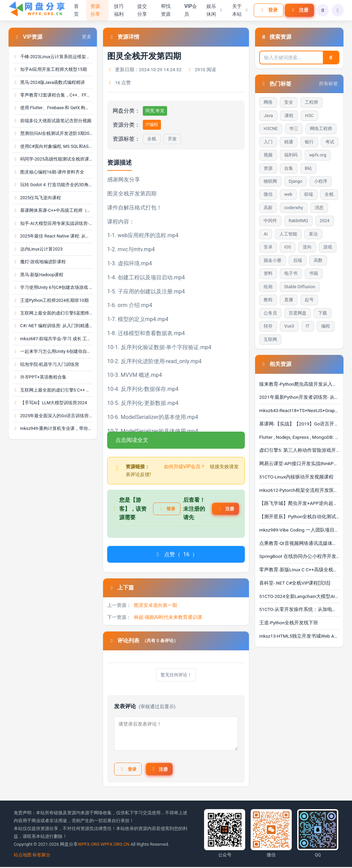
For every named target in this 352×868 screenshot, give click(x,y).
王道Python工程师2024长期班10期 (51, 300)
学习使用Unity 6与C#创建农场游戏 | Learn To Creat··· (53, 287)
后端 (298, 260)
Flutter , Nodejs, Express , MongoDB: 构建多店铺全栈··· (299, 437)
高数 (318, 260)
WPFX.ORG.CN (115, 845)
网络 (268, 102)
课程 (289, 116)
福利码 (291, 155)
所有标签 (328, 84)
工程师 (311, 102)
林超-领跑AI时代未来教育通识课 (168, 617)
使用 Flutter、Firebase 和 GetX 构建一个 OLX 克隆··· (53, 108)
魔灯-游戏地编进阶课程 (39, 262)
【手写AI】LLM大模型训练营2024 (50, 403)
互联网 (270, 339)
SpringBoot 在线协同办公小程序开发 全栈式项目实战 (299, 556)
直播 (289, 300)
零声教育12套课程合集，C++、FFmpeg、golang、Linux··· (53, 95)
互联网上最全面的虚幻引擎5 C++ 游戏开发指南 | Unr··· (53, 390)
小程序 (321, 181)
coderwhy (294, 208)
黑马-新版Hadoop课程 (38, 275)
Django (296, 181)
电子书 (291, 273)
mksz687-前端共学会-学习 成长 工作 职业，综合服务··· (53, 339)
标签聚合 (41, 856)
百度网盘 (298, 313)
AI (266, 234)
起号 (309, 300)
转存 (268, 326)
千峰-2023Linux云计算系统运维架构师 (53, 57)
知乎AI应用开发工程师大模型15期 (50, 69)
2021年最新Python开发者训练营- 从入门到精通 (299, 397)
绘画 (268, 287)
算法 (313, 234)
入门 (268, 142)
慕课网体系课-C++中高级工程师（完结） (53, 210)
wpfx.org (318, 155)
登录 (267, 10)
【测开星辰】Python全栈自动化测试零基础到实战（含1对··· (299, 516)
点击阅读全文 (132, 440)
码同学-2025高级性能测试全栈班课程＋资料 (53, 159)
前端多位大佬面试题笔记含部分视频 (52, 121)
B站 (308, 168)
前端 (309, 194)
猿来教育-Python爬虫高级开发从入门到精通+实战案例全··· (299, 384)
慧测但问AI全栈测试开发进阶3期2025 (53, 133)
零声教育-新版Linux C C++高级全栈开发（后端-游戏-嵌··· (299, 570)
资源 (268, 168)
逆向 (307, 247)
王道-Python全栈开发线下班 (289, 623)
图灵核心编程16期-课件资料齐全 (48, 172)
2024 (325, 221)
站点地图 (23, 856)
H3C (309, 116)
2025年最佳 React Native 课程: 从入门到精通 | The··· (53, 236)
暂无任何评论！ (176, 675)
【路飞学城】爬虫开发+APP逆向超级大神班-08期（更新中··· (299, 503)
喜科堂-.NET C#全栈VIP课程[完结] (295, 583)
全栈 (152, 139)
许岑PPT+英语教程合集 (40, 377)
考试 (330, 142)
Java (268, 116)
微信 (268, 194)
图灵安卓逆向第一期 (155, 605)
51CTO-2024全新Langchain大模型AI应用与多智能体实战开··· (299, 596)
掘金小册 (273, 260)
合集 (289, 168)
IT (308, 326)
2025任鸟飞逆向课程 (37, 198)
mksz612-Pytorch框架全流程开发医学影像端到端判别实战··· (299, 490)
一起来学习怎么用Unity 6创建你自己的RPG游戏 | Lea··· (53, 351)
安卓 (268, 247)
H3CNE (271, 129)
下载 (323, 313)
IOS (288, 247)
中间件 (270, 221)
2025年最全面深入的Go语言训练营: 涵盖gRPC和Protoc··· (53, 416)
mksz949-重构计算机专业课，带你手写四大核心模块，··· (53, 428)
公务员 (270, 313)
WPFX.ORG (89, 845)
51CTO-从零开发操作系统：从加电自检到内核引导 (299, 609)
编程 (326, 326)
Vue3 (289, 326)
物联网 (270, 181)
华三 (294, 129)
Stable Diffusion (300, 287)
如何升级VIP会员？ (185, 467)
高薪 (268, 208)
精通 (289, 142)
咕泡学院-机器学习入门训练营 (46, 364)
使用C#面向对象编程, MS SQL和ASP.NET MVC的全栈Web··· (53, 146)
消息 (319, 208)
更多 (87, 37)
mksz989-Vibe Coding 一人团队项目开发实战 (299, 530)
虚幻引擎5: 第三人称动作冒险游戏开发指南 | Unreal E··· (299, 450)
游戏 (328, 247)
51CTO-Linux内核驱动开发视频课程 (296, 477)
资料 (268, 273)
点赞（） (176, 554)
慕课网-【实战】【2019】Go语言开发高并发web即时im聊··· (299, 424)
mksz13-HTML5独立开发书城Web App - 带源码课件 (299, 636)
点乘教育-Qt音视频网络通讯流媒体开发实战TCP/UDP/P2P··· (299, 543)
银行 (309, 142)
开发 (172, 139)
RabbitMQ (298, 221)
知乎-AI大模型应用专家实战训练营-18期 (53, 223)
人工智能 (288, 234)
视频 (268, 155)
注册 (298, 10)
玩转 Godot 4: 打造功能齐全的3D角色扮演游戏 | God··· (53, 185)
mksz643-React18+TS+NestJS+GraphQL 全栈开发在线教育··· (299, 410)
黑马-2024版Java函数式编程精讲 (49, 82)
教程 (268, 300)
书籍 (314, 273)
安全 (289, 102)
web (288, 194)
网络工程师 (321, 129)
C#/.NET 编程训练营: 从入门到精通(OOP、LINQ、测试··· (53, 326)
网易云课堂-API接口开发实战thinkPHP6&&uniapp (299, 463)
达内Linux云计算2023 (38, 249)
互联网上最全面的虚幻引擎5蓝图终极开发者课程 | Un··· (53, 313)
